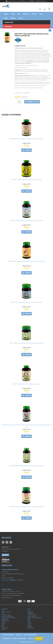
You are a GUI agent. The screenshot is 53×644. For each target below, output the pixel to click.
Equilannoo (30, 612)
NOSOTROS (39, 638)
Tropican (30, 626)
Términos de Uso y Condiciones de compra (14, 638)
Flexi (3, 613)
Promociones (9, 22)
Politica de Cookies (8, 635)
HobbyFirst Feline (32, 615)
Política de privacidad (30, 635)
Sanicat (29, 625)
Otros (6, 18)
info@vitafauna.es (17, 580)
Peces (41, 14)
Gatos (13, 14)
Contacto (31, 638)
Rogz (3, 625)
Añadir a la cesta (32, 102)
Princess (30, 623)
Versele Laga (5, 628)
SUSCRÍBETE (5, 555)
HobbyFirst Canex (6, 615)
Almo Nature (5, 609)
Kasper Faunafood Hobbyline (35, 618)
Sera (3, 626)
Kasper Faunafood (32, 616)
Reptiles (34, 14)
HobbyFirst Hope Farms (7, 616)
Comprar (26, 150)
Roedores (26, 14)
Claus (29, 610)
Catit (3, 610)
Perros (6, 14)
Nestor (29, 622)
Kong (29, 619)
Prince (3, 623)
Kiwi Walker (5, 619)
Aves (19, 14)
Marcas (13, 18)
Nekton (3, 622)
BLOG (20, 18)
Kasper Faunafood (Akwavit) (9, 618)
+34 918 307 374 (6, 580)
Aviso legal (19, 635)
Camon (29, 609)
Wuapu (3, 629)
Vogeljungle (31, 628)
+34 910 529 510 (6, 598)
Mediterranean (5, 621)
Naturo (29, 621)
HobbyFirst (30, 613)
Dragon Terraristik (6, 612)
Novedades (8, 27)
